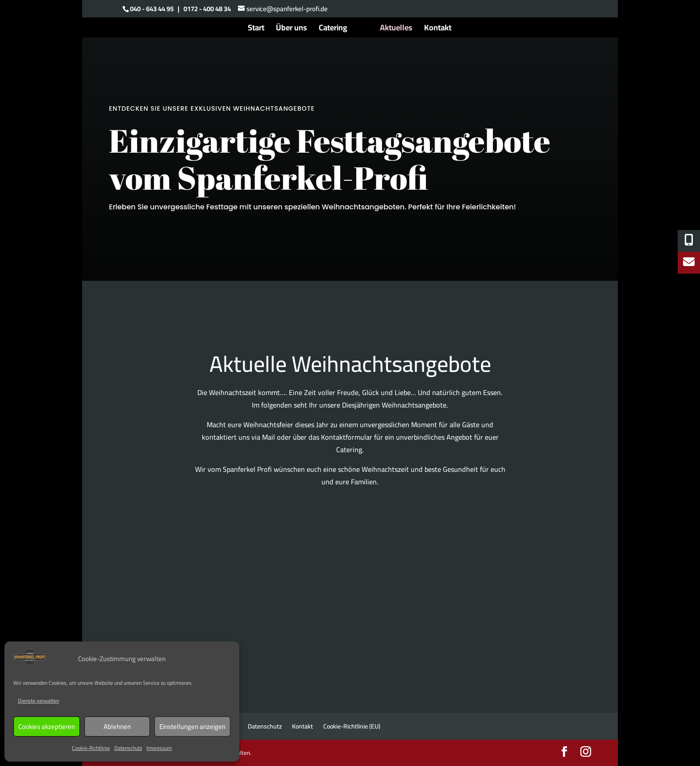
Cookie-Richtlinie (91, 748)
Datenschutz (128, 748)
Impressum (159, 748)
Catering (333, 30)
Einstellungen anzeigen (192, 726)
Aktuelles (396, 30)
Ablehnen (117, 726)
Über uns (292, 30)
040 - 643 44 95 (152, 9)
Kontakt (438, 30)
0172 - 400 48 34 (207, 9)
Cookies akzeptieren (47, 726)
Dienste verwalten (38, 701)
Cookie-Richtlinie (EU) (352, 726)
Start (256, 30)
